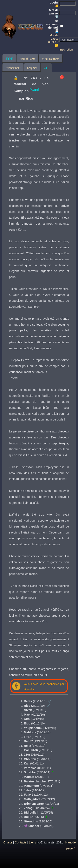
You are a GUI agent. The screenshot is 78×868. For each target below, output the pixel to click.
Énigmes (32, 68)
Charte (8, 842)
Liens (32, 842)
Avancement (13, 68)
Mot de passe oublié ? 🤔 (53, 40)
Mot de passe (54, 13)
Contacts (21, 842)
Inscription (66, 49)
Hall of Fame (27, 59)
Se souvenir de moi (52, 26)
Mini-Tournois (51, 59)
